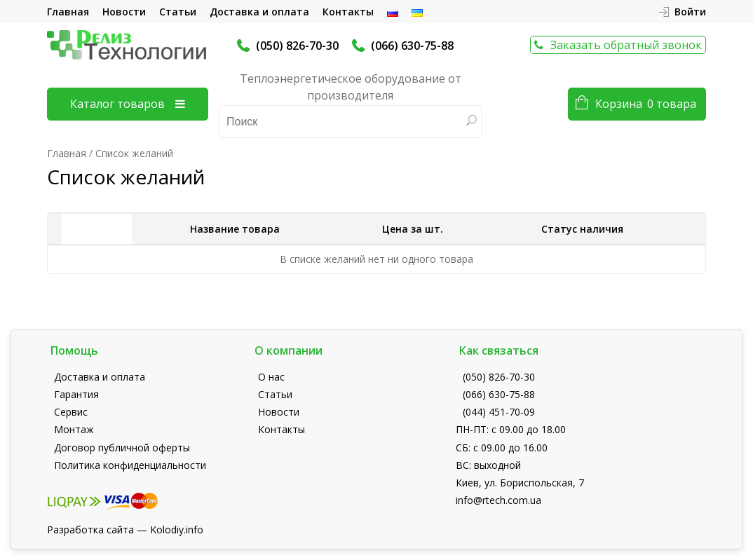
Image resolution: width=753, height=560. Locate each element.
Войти (690, 12)
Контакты (348, 12)
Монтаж (74, 429)
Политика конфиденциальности (130, 465)
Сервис (71, 412)
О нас (271, 377)
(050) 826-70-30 (297, 46)
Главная (68, 12)
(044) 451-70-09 (499, 412)
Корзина (646, 104)
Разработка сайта (90, 530)
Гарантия (76, 394)
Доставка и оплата (259, 12)
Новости (124, 12)
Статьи (178, 12)
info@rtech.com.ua (498, 500)
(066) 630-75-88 (412, 46)
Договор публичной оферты (122, 448)
